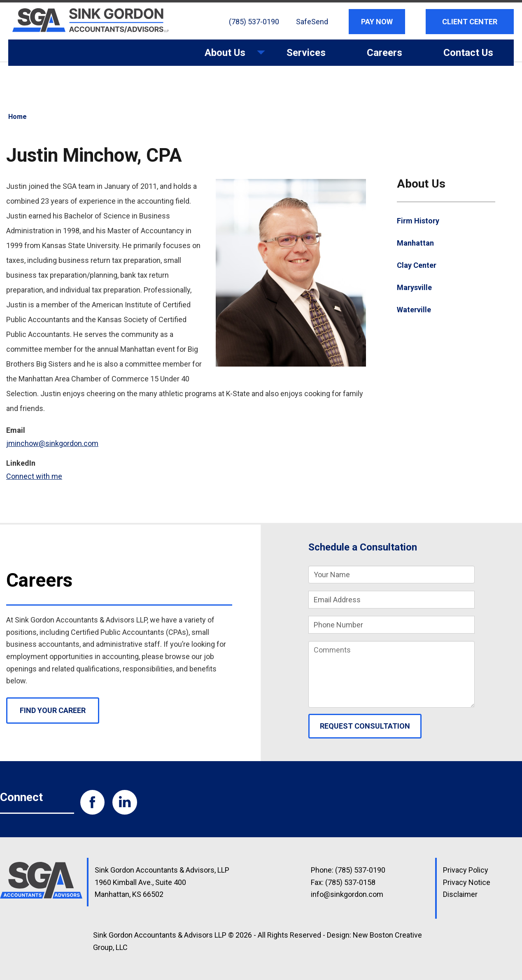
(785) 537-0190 (254, 22)
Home (17, 117)
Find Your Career (53, 710)
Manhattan (415, 243)
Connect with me (34, 476)
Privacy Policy (466, 870)
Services (306, 53)
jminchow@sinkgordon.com (52, 443)
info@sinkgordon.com (347, 894)
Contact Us (468, 53)
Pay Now (377, 22)
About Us (225, 56)
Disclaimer (460, 894)
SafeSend (312, 22)
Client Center (470, 22)
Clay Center (417, 265)
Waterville (414, 310)
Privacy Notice (467, 882)
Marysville (414, 287)
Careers (385, 53)
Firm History (418, 221)
